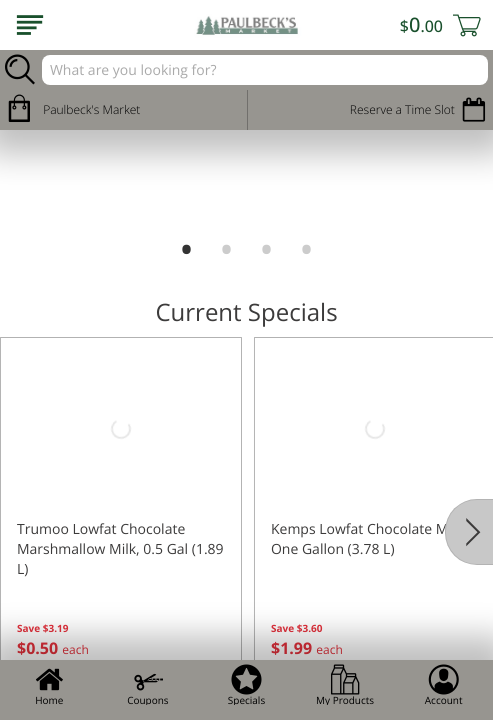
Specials (246, 685)
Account (444, 685)
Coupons (147, 685)
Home (49, 685)
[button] (121, 515)
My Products (345, 685)
